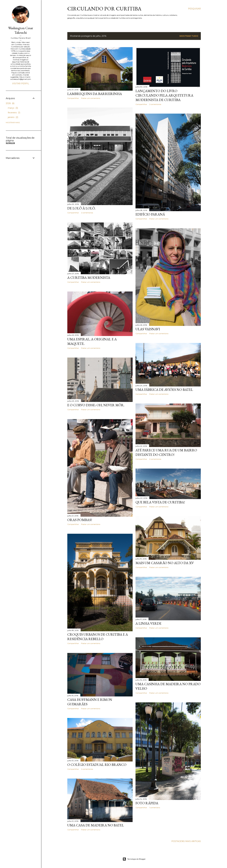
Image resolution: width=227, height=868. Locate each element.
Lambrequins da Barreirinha (95, 94)
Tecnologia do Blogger (134, 859)
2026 (10, 103)
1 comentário (155, 808)
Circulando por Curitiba (104, 9)
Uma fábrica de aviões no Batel (164, 390)
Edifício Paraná (150, 214)
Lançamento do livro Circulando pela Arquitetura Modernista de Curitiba (164, 95)
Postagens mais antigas (186, 841)
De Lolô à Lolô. (81, 208)
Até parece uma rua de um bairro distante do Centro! (166, 452)
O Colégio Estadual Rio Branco (97, 765)
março (13, 108)
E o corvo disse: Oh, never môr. (96, 405)
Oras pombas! (80, 520)
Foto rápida (147, 803)
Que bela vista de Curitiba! (160, 502)
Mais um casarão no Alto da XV (165, 563)
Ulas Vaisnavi (148, 329)
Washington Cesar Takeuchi (21, 30)
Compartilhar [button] (73, 98)
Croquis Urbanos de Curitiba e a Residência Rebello (98, 637)
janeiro (13, 117)
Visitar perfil (21, 84)
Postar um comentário (91, 98)
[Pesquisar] (194, 9)
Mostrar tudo (189, 36)
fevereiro (14, 113)
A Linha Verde (148, 623)
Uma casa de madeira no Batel (96, 825)
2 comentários (155, 104)
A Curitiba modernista (89, 278)
